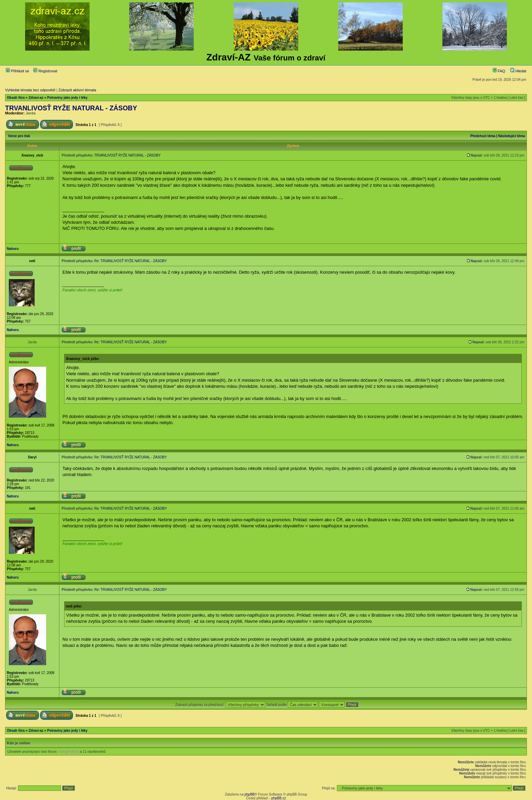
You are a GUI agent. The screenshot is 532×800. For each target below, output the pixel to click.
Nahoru (13, 249)
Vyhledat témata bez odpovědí (30, 90)
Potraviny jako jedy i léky (67, 98)
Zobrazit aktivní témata (77, 90)
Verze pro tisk (19, 136)
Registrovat (45, 71)
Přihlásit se (17, 71)
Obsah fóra (16, 98)
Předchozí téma (483, 136)
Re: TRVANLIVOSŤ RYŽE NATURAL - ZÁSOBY (131, 261)
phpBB (249, 794)
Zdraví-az (36, 98)
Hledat (518, 71)
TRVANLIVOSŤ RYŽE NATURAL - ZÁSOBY (71, 108)
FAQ (499, 71)
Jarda (31, 113)
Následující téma (511, 136)
